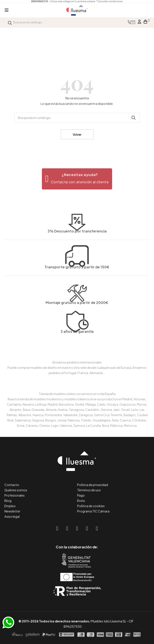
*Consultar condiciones (109, 1)
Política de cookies (91, 506)
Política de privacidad (93, 485)
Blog (8, 501)
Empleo (10, 506)
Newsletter (12, 511)
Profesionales (15, 495)
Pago (81, 495)
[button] (77, 179)
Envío (81, 501)
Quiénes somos (16, 490)
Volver (77, 134)
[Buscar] (77, 118)
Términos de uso (89, 490)
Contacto (12, 485)
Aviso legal (12, 516)
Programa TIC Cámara (93, 511)
